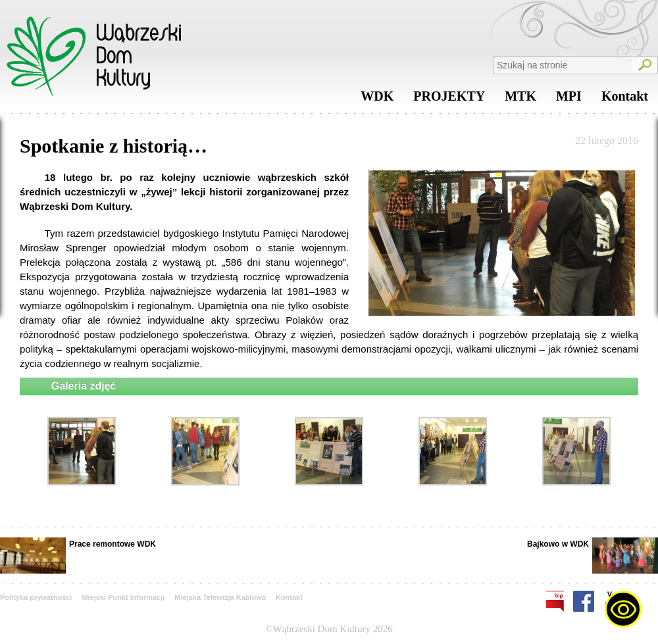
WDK (377, 99)
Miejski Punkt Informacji (123, 597)
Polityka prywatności (36, 597)
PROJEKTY (449, 99)
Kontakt (625, 99)
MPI (569, 99)
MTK (520, 99)
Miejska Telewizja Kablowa (220, 597)
